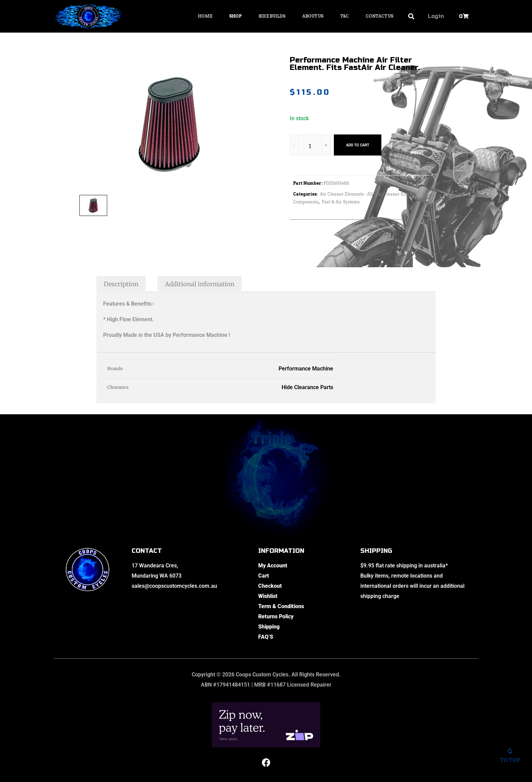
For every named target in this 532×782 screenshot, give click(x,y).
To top (510, 755)
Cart (264, 576)
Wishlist (268, 596)
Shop (235, 16)
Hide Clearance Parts (307, 387)
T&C (345, 16)
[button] (411, 16)
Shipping (269, 627)
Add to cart (358, 145)
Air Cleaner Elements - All (346, 194)
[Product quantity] (310, 146)
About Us (313, 16)
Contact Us (379, 16)
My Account (273, 566)
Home (205, 16)
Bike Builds (272, 16)
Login (436, 16)
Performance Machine (306, 369)
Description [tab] (121, 284)
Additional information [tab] (200, 284)
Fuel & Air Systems (341, 202)
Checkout (270, 586)
